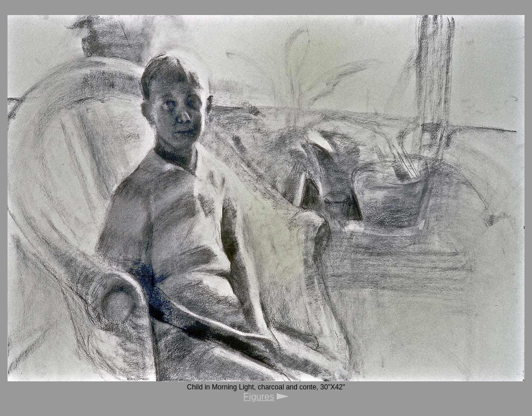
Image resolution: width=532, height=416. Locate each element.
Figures (258, 397)
